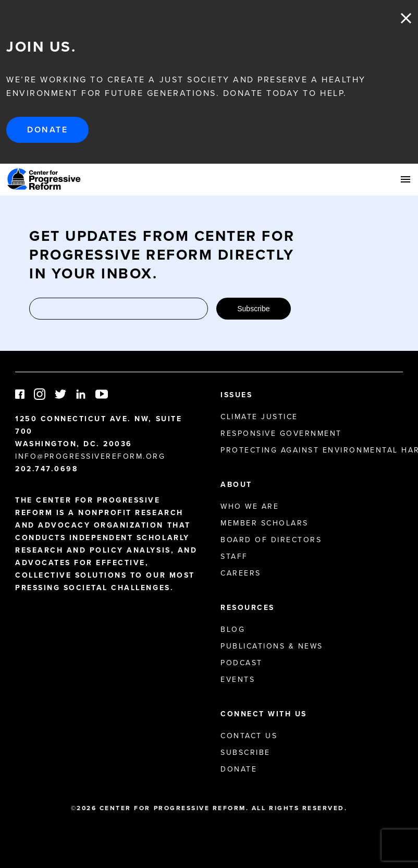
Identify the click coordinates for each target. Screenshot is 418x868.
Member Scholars (265, 523)
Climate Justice (259, 417)
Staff (234, 557)
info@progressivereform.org (90, 456)
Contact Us (249, 736)
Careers (241, 573)
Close (406, 18)
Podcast (242, 663)
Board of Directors (271, 540)
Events (238, 680)
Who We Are (250, 506)
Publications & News (272, 646)
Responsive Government (281, 433)
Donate (47, 130)
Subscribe (253, 309)
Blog (233, 629)
